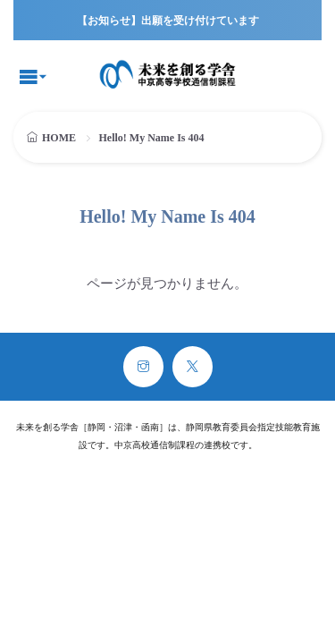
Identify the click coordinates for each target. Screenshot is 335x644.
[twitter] (193, 367)
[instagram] (143, 367)
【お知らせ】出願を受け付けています (168, 21)
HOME (59, 138)
